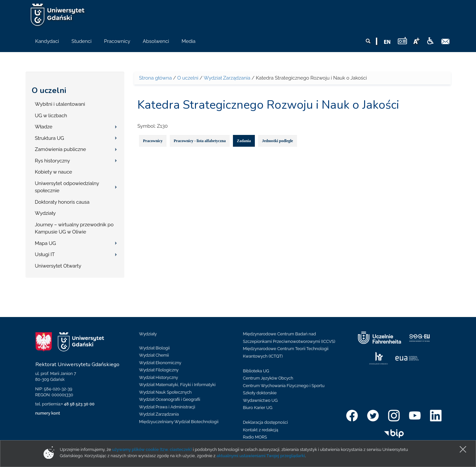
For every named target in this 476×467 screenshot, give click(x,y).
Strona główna (155, 78)
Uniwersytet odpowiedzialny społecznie (67, 187)
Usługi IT (45, 254)
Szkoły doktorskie (260, 393)
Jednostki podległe (278, 141)
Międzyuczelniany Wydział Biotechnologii (179, 422)
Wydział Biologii (154, 348)
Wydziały (45, 213)
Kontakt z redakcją (261, 430)
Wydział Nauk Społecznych (165, 392)
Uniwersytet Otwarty (58, 266)
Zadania (244, 141)
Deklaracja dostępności (265, 422)
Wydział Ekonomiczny (160, 363)
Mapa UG (46, 243)
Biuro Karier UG (258, 408)
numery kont (48, 413)
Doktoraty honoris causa (62, 202)
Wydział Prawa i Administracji (167, 407)
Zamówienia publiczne (61, 149)
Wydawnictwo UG (260, 400)
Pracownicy (153, 141)
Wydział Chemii (154, 355)
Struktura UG (50, 138)
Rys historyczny (53, 161)
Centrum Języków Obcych (268, 378)
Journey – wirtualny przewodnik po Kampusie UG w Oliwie (74, 228)
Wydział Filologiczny (159, 370)
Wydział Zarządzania (227, 78)
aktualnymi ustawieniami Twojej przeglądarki (261, 456)
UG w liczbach (51, 116)
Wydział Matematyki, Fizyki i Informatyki (177, 385)
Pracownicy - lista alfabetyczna (200, 141)
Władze (44, 127)
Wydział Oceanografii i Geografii (170, 399)
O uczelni (49, 90)
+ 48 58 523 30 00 (78, 404)
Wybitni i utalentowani (60, 104)
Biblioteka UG (256, 371)
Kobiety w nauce (54, 172)
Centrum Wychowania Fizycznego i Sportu (284, 386)
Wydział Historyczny (159, 377)
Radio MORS (255, 437)
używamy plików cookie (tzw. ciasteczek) (152, 449)
